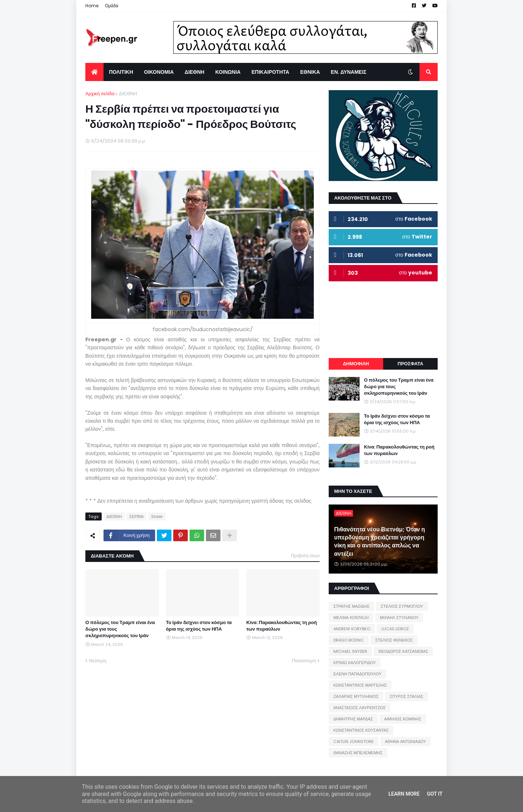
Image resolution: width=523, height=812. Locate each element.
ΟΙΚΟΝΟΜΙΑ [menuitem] (159, 72)
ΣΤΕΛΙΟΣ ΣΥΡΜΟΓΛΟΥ (402, 606)
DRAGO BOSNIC (349, 640)
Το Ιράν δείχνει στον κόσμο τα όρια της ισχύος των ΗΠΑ (199, 626)
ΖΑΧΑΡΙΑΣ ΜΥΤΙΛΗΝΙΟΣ (356, 696)
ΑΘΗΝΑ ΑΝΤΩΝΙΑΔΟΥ (406, 741)
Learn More (404, 794)
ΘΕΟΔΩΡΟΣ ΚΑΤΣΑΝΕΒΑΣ (403, 651)
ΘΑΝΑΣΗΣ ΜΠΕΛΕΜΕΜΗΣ (358, 753)
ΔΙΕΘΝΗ (128, 94)
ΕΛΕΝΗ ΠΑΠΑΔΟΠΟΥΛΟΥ (357, 674)
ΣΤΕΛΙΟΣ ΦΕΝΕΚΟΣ (394, 640)
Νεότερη (98, 661)
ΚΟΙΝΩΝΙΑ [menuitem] (228, 72)
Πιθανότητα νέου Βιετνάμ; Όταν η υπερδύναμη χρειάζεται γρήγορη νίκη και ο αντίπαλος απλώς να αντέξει (380, 542)
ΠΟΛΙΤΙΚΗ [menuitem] (121, 72)
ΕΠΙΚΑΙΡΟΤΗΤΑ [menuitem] (270, 72)
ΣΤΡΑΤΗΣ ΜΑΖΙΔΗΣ (351, 606)
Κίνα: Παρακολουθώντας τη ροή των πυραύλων (281, 626)
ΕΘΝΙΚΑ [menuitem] (310, 72)
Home (92, 6)
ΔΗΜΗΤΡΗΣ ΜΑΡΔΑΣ (353, 719)
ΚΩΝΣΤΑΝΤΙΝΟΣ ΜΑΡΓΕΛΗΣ (360, 685)
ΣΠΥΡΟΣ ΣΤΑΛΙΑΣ (406, 696)
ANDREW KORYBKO (352, 629)
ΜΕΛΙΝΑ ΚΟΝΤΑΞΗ (351, 618)
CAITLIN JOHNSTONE (354, 741)
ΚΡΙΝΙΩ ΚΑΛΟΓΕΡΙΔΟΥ (355, 663)
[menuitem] (94, 72)
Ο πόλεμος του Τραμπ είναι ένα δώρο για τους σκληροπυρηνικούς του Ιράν (120, 629)
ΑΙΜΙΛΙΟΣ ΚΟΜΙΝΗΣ (403, 719)
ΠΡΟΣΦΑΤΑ (411, 364)
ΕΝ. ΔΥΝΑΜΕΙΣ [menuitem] (349, 72)
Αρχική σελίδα (100, 94)
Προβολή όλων (305, 556)
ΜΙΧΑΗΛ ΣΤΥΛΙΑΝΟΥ (399, 618)
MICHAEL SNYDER (350, 651)
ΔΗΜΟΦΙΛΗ (356, 364)
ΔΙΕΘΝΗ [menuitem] (194, 72)
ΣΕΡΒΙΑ (136, 516)
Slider (157, 516)
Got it (435, 794)
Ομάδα (112, 6)
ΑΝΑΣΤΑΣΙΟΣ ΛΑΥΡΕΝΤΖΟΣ (360, 708)
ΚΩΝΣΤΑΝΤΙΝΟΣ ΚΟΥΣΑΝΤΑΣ (361, 730)
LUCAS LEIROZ (395, 629)
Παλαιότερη (304, 661)
